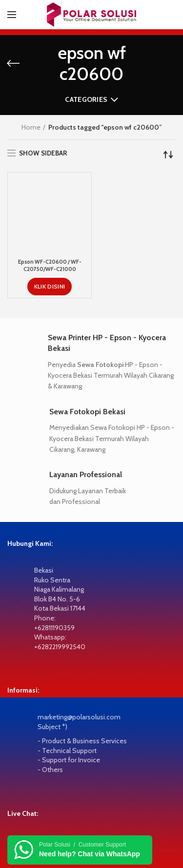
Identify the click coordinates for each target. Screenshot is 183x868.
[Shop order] (168, 154)
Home (31, 127)
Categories (86, 99)
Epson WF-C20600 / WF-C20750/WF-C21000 (50, 220)
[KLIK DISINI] (50, 241)
